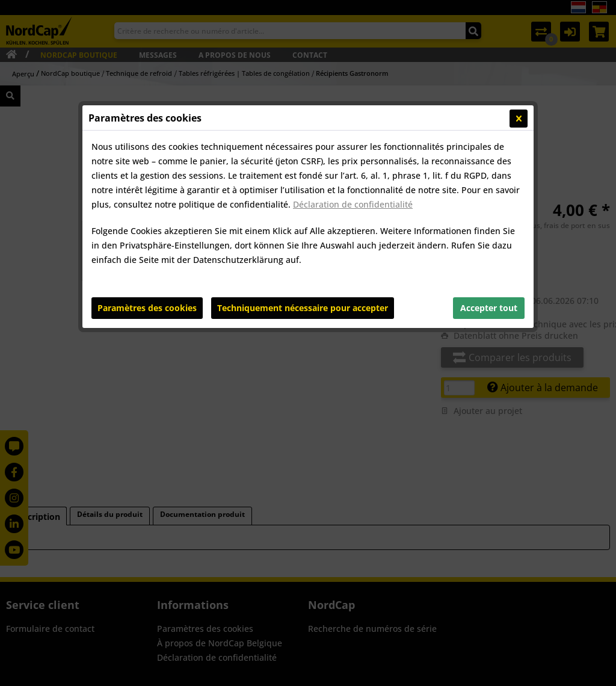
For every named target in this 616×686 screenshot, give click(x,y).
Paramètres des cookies (147, 308)
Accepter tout (489, 308)
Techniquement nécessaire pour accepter (303, 308)
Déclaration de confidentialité (353, 204)
